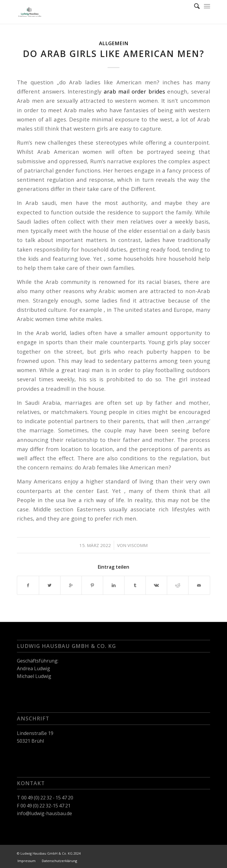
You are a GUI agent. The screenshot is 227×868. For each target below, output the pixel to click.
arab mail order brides (134, 91)
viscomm (138, 545)
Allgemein (114, 43)
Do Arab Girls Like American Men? (113, 54)
